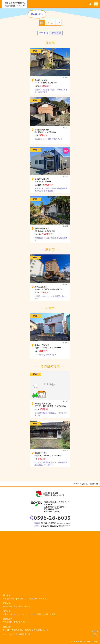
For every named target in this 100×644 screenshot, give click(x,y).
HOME (75, 484)
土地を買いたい (9, 599)
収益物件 (34, 599)
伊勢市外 (57, 33)
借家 (5, 614)
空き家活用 (7, 622)
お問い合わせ (43, 630)
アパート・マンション (17, 614)
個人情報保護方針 (23, 634)
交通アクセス (30, 630)
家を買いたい (23, 599)
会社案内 (6, 630)
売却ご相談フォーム (22, 606)
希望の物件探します (22, 622)
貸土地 (52, 614)
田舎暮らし (43, 599)
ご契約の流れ (17, 630)
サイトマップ (8, 634)
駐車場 (45, 614)
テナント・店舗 (34, 614)
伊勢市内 (43, 33)
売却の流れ (7, 606)
